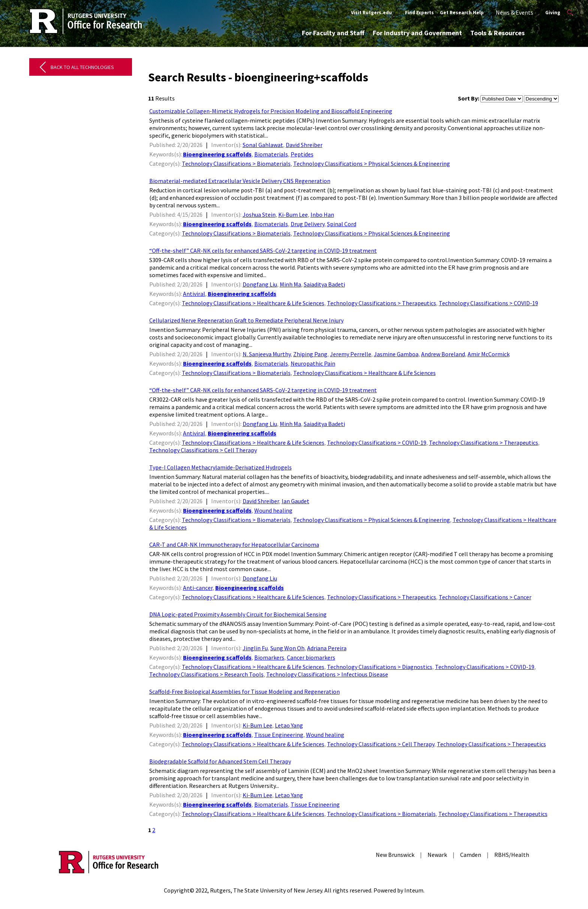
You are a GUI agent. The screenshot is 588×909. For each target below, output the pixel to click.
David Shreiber (304, 145)
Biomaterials (271, 154)
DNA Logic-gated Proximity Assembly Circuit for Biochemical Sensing (238, 614)
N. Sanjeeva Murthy (267, 354)
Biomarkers (269, 657)
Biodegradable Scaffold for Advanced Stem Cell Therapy (220, 761)
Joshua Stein (259, 214)
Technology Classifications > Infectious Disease (327, 674)
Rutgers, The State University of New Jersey (266, 890)
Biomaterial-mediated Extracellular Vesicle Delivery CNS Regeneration (240, 181)
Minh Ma (290, 284)
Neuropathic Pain (313, 363)
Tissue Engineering (279, 735)
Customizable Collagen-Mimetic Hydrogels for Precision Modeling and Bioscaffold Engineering (271, 111)
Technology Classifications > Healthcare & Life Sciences (253, 303)
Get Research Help (462, 13)
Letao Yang (289, 725)
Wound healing (273, 510)
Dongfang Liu (260, 284)
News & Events (514, 12)
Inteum (414, 890)
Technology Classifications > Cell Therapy (203, 450)
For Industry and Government (417, 33)
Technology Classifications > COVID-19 (488, 303)
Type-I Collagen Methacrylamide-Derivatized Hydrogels (220, 467)
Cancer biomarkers (311, 657)
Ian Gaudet (295, 501)
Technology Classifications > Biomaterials (236, 163)
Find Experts (419, 13)
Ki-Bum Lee (293, 214)
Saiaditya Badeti (324, 284)
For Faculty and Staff (333, 33)
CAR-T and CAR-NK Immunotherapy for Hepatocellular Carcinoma (234, 544)
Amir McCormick (489, 354)
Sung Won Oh (287, 648)
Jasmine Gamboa (396, 354)
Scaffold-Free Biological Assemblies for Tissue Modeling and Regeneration (244, 691)
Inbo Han (322, 214)
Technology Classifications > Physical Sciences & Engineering (372, 163)
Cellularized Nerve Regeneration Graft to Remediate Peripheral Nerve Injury (246, 320)
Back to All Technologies (82, 67)
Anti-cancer (198, 588)
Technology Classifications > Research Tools (206, 674)
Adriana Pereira (327, 648)
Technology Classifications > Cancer (485, 597)
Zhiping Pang (310, 354)
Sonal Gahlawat (263, 145)
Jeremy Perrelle (351, 354)
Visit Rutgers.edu (371, 13)
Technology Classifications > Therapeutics (382, 303)
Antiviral (194, 294)
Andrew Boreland (443, 354)
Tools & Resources (497, 33)
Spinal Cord (342, 224)
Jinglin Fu (255, 648)
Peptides (302, 154)
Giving (553, 13)
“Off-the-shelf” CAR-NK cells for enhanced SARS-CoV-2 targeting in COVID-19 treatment (263, 250)
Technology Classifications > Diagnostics (380, 667)
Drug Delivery (307, 224)
